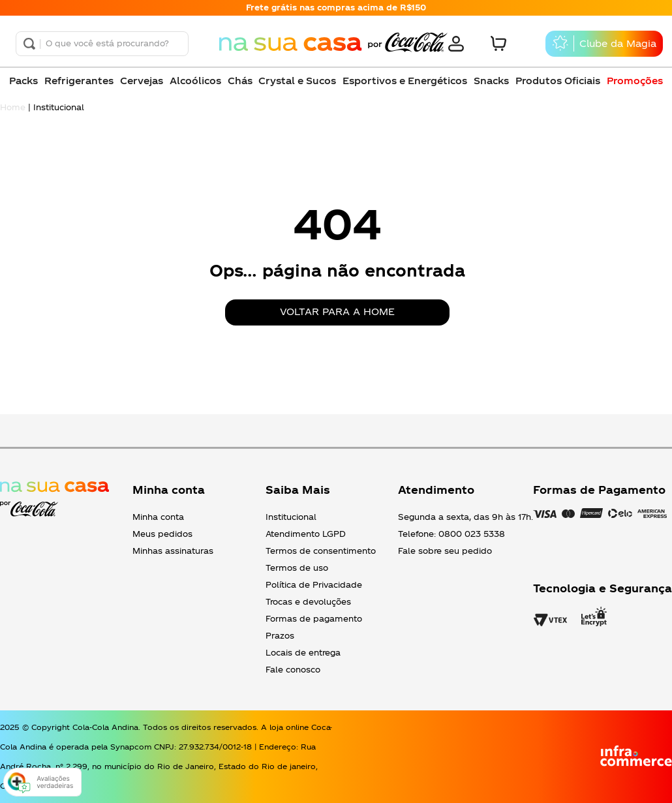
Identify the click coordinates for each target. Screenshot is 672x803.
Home (13, 107)
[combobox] (102, 44)
